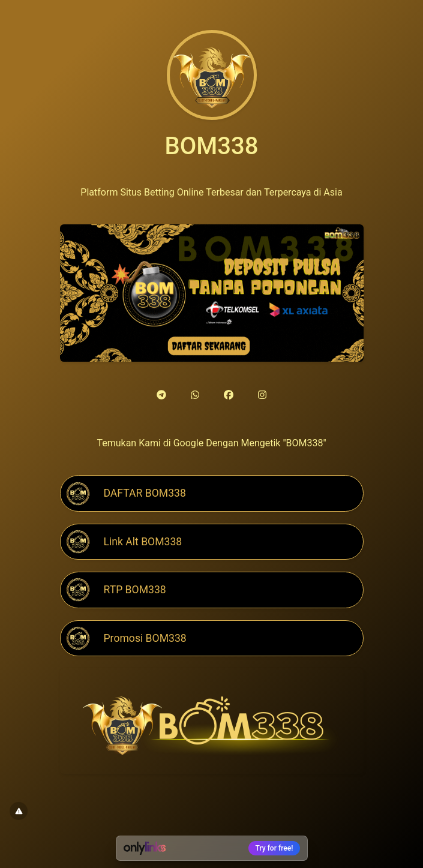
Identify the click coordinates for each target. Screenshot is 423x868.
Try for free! (274, 848)
